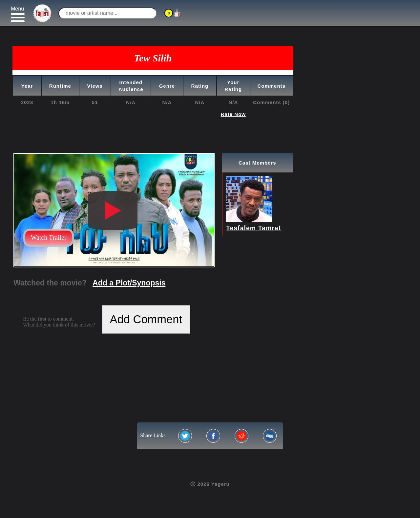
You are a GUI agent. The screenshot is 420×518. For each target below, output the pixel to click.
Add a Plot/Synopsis (129, 283)
